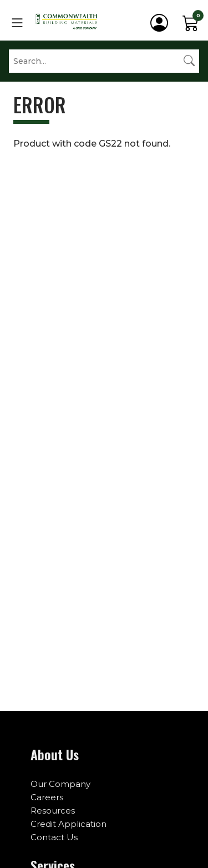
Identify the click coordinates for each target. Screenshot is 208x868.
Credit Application (69, 824)
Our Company (60, 784)
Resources (53, 811)
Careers (47, 797)
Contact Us (54, 837)
